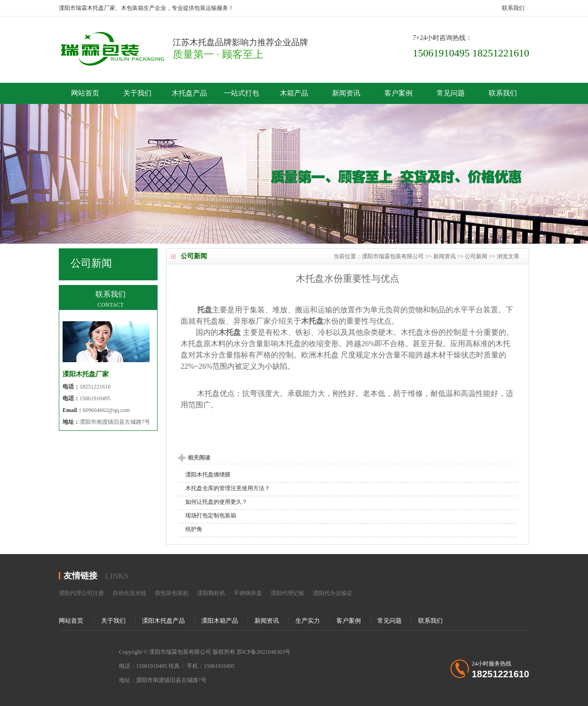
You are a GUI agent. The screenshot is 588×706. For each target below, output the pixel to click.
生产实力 (308, 621)
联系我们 (513, 8)
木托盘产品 (189, 93)
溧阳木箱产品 (220, 621)
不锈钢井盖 (248, 593)
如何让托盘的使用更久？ (216, 502)
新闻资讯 (346, 93)
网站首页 (85, 93)
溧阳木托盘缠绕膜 (208, 475)
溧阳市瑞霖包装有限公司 (393, 256)
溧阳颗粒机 (211, 593)
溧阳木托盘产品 (163, 621)
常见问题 (451, 93)
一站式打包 (242, 93)
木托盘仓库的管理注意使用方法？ (228, 488)
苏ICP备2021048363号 (264, 652)
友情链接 (80, 576)
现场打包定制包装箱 (211, 516)
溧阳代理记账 (287, 593)
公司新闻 (476, 256)
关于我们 (137, 93)
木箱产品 (294, 93)
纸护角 (194, 529)
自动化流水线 (129, 593)
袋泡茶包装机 (172, 593)
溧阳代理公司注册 (81, 593)
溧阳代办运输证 (333, 593)
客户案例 (398, 93)
